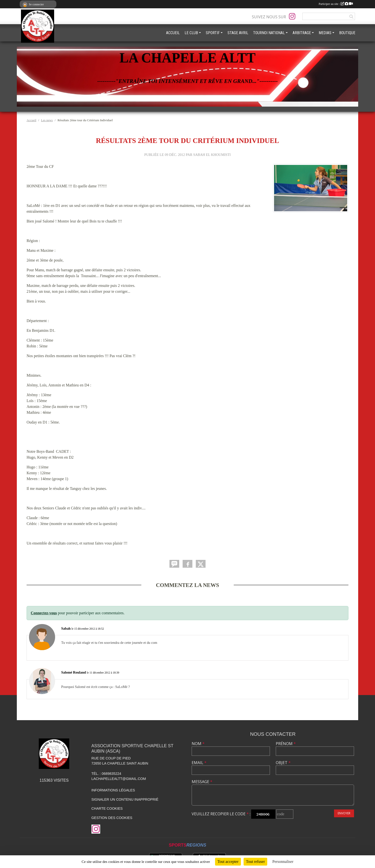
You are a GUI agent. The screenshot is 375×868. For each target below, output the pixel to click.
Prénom (286, 744)
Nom (198, 744)
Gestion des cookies (112, 818)
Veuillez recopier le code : (221, 814)
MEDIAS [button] (325, 33)
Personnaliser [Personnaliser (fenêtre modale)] (283, 862)
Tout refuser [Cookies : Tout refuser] (256, 862)
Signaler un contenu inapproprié (125, 799)
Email (199, 763)
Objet (283, 763)
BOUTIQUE (347, 33)
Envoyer (344, 813)
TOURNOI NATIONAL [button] (269, 33)
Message (202, 782)
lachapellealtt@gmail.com (119, 779)
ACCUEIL (173, 33)
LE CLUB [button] (191, 33)
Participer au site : (336, 4)
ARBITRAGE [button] (302, 33)
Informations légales (113, 790)
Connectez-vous (44, 613)
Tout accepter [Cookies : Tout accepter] (228, 862)
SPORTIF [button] (213, 33)
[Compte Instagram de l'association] (292, 16)
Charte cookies (107, 808)
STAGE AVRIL (238, 33)
